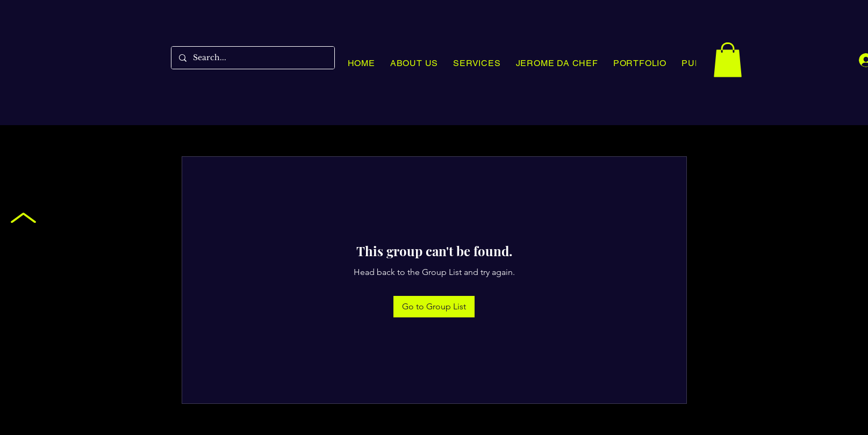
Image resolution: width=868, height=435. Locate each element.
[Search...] (252, 58)
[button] (728, 60)
